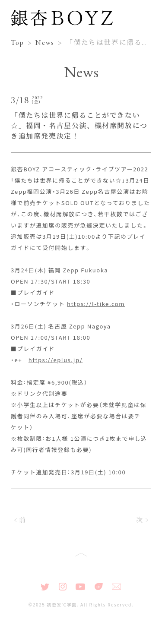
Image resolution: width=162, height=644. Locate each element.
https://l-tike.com (96, 304)
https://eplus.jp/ (56, 360)
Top (17, 43)
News (45, 43)
